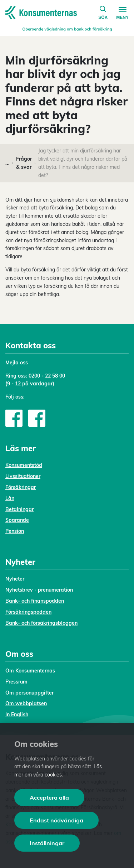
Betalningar (19, 509)
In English (17, 714)
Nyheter (15, 579)
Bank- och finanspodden (35, 601)
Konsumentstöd (24, 465)
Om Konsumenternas (30, 671)
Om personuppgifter (29, 693)
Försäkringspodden (28, 612)
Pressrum (16, 682)
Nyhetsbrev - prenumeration (39, 590)
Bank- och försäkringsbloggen (41, 623)
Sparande (17, 520)
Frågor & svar (24, 163)
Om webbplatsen (26, 703)
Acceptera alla (49, 797)
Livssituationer (23, 476)
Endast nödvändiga (56, 820)
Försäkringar (21, 487)
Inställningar (47, 843)
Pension (15, 531)
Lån (10, 498)
